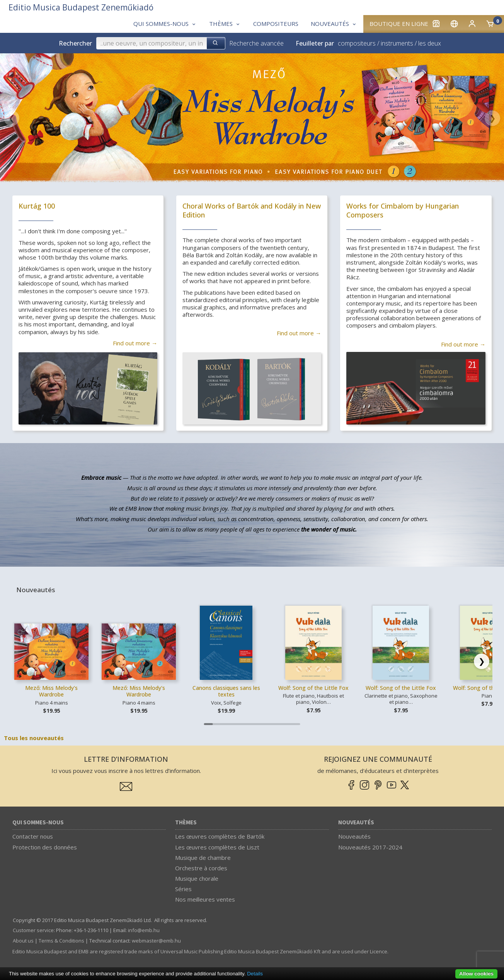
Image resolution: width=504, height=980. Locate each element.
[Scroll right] (482, 661)
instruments (397, 43)
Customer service (33, 930)
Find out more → (135, 343)
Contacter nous (33, 836)
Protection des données (45, 847)
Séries (183, 889)
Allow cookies (476, 974)
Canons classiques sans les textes (226, 691)
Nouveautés (356, 823)
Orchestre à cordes (201, 868)
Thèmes (186, 823)
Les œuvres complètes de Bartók (220, 836)
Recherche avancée (256, 43)
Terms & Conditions (61, 941)
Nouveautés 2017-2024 (370, 847)
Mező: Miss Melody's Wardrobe (51, 691)
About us (23, 941)
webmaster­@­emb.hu (156, 941)
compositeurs (357, 43)
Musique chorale (197, 878)
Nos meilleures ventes (205, 899)
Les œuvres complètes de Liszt (217, 847)
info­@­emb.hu (144, 930)
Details (255, 974)
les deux (430, 43)
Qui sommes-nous (38, 823)
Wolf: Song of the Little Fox (313, 688)
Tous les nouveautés (34, 738)
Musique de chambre (203, 858)
